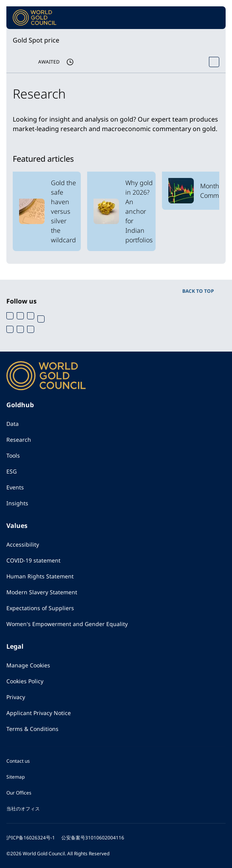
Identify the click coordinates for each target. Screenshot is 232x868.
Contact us (18, 761)
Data (13, 424)
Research (19, 440)
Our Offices (19, 793)
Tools (13, 455)
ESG (12, 471)
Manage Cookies (28, 665)
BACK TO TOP (198, 291)
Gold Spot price (36, 40)
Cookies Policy (25, 681)
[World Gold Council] (35, 18)
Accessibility (23, 544)
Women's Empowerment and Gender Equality (67, 624)
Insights (17, 503)
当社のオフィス (23, 809)
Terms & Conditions (32, 729)
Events (15, 487)
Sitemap (16, 777)
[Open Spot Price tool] (214, 62)
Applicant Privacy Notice (39, 713)
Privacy (16, 697)
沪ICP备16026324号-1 (31, 838)
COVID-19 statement (33, 560)
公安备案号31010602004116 (93, 838)
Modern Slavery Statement (42, 592)
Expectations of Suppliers (40, 608)
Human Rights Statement (40, 576)
